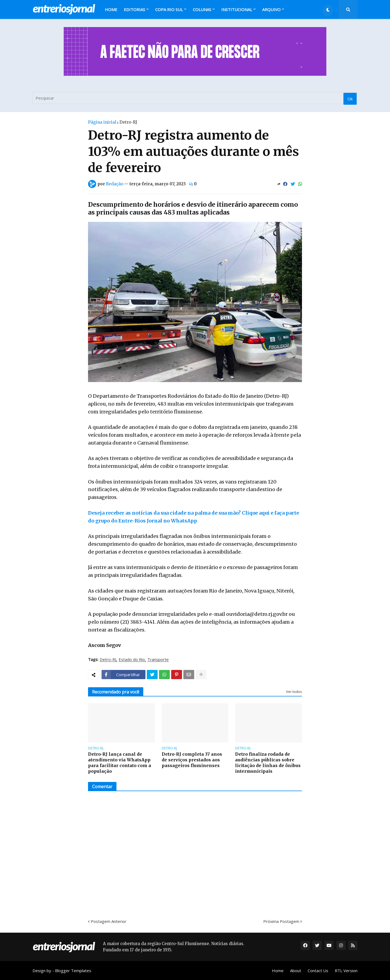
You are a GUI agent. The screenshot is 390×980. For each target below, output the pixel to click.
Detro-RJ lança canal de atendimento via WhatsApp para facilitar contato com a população (120, 762)
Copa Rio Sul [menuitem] (169, 9)
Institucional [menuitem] (237, 9)
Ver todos (294, 692)
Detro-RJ (128, 122)
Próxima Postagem (281, 921)
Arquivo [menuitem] (271, 9)
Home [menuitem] (111, 9)
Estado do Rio (132, 660)
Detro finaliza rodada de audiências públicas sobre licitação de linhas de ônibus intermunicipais (268, 762)
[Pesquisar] (195, 98)
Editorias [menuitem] (134, 9)
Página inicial (102, 122)
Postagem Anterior (109, 921)
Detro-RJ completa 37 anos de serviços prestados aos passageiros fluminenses (192, 760)
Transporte (158, 660)
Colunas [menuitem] (202, 9)
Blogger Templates (73, 971)
